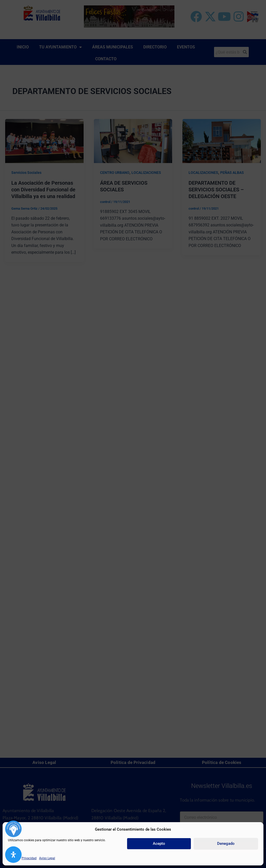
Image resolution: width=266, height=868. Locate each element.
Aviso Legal (47, 858)
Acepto (159, 844)
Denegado (226, 844)
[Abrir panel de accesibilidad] (13, 855)
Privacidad (29, 858)
